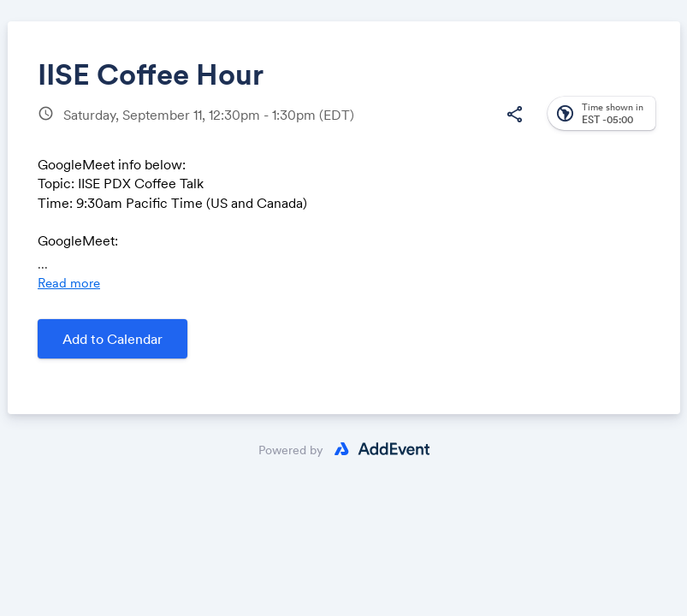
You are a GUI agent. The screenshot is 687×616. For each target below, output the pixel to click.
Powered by (291, 450)
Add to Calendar (113, 339)
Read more (69, 283)
